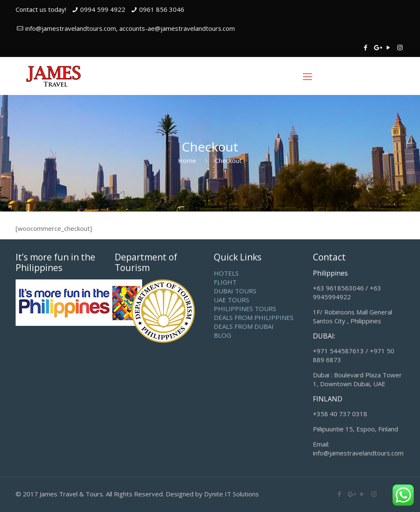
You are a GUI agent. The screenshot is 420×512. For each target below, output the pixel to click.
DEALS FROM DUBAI (244, 326)
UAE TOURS (232, 300)
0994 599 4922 (103, 9)
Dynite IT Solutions (232, 494)
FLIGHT (225, 282)
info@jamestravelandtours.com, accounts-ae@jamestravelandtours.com (130, 28)
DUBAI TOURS (235, 291)
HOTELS (226, 273)
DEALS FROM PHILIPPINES (254, 317)
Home (187, 160)
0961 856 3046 (162, 9)
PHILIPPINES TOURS (245, 309)
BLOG (222, 335)
